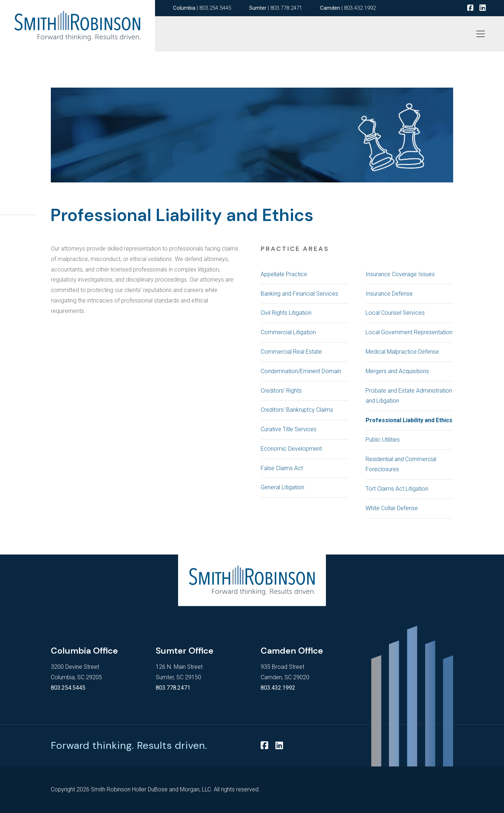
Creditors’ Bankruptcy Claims (297, 410)
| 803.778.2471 (276, 8)
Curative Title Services (289, 429)
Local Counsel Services (395, 313)
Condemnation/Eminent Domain (301, 371)
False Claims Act (282, 468)
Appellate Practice (284, 274)
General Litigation (282, 487)
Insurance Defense (389, 294)
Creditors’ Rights (281, 391)
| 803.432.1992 (348, 8)
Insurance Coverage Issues (400, 274)
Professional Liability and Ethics (409, 420)
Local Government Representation (409, 332)
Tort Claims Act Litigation (397, 489)
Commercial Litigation (288, 332)
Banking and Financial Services (299, 294)
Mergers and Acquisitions (397, 371)
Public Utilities (383, 440)
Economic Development (291, 449)
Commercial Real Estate (291, 352)
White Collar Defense (392, 508)
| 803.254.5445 (202, 8)
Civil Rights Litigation (286, 313)
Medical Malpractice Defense (402, 352)
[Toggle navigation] (481, 34)
